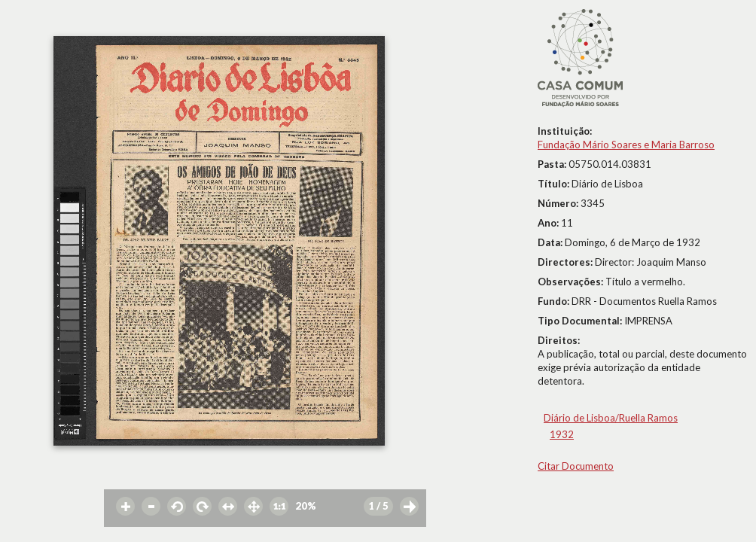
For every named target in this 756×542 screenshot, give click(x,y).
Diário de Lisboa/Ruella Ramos (611, 418)
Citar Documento (576, 466)
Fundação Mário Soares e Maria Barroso (626, 145)
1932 (562, 434)
